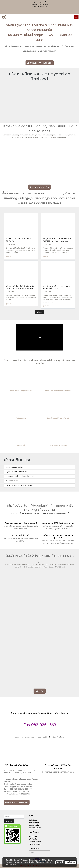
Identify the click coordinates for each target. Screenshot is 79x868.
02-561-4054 (43, 6)
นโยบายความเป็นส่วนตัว (46, 862)
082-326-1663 (43, 4)
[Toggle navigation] (76, 17)
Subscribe (9, 821)
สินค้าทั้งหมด (33, 820)
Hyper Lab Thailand (21, 792)
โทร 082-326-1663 (40, 725)
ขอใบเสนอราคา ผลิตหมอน (40, 63)
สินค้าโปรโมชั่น (34, 825)
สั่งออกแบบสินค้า (35, 828)
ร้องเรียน (32, 853)
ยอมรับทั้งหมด (71, 862)
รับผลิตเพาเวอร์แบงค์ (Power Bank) (21, 391)
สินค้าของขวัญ (34, 823)
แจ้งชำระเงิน (33, 839)
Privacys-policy (35, 844)
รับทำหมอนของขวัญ (40, 187)
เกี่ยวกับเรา (33, 836)
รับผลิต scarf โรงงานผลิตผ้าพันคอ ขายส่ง (58, 391)
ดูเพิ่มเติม (9, 256)
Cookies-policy (35, 842)
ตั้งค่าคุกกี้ (60, 862)
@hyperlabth (42, 2)
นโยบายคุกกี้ (13, 864)
